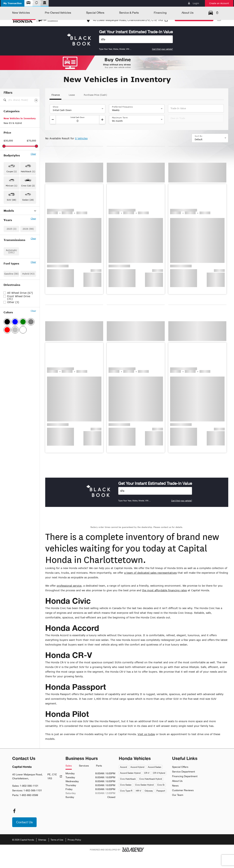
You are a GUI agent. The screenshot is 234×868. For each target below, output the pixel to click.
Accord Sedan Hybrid (130, 786)
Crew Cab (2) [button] (28, 199)
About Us (177, 794)
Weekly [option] (116, 123)
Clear (33, 167)
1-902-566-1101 (154, 12)
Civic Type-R (126, 804)
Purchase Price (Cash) (95, 108)
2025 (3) (11, 303)
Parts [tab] (99, 779)
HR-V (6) (8, 262)
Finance (56, 108)
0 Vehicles (81, 152)
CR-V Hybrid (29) (13, 243)
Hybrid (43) (28, 348)
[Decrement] (53, 133)
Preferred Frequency (122, 120)
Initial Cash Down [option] (62, 123)
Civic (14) (9, 248)
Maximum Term (120, 131)
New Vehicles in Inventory (20, 132)
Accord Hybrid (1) (13, 234)
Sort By (199, 149)
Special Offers (180, 780)
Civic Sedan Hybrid (144, 798)
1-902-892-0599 (29, 808)
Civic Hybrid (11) (12, 252)
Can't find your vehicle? (162, 62)
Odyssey (149, 804)
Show (56, 120)
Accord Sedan (155, 780)
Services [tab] (84, 779)
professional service (69, 599)
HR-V (138, 804)
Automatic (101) (11, 325)
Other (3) (13, 376)
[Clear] (36, 114)
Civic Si (161, 798)
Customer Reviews (183, 804)
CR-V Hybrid (159, 786)
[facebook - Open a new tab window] (14, 824)
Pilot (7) (8, 276)
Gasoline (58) (11, 348)
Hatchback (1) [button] (28, 185)
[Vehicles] (136, 53)
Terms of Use (57, 853)
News (175, 799)
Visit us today (146, 747)
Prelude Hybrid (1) (13, 280)
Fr (219, 19)
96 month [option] (117, 134)
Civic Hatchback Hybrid (151, 792)
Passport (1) (10, 271)
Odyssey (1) (10, 266)
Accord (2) (9, 229)
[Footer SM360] (133, 863)
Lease (72, 108)
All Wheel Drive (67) (20, 367)
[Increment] (102, 133)
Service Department (183, 785)
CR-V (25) (9, 238)
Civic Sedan (126, 798)
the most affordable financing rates (164, 604)
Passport (161, 804)
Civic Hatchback (128, 792)
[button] (13, 3)
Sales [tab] (69, 779)
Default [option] (199, 153)
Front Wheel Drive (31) (19, 372)
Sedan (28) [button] (28, 213)
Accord (123, 780)
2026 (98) (28, 303)
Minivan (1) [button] (11, 199)
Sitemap (42, 853)
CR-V (147, 786)
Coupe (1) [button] (12, 185)
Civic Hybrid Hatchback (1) (18, 257)
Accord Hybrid (137, 780)
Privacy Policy (74, 853)
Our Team (178, 808)
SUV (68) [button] (11, 213)
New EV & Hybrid (13, 136)
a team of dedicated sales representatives (150, 586)
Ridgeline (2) (10, 285)
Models (20, 224)
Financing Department (185, 790)
